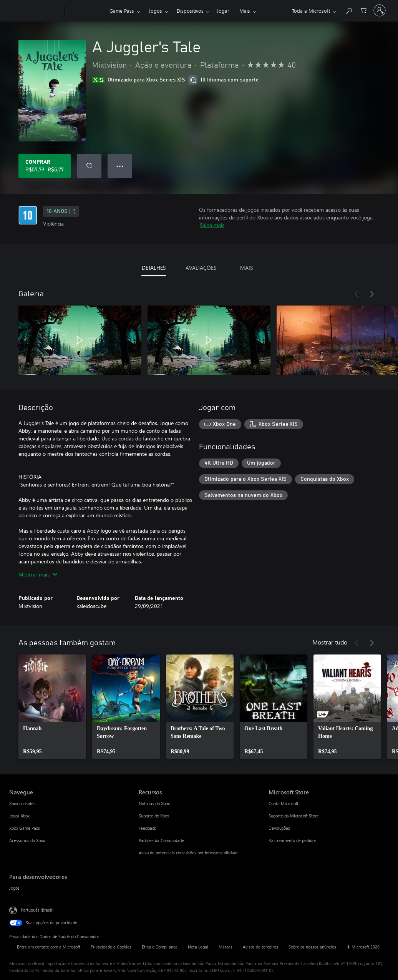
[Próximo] (372, 294)
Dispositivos (190, 11)
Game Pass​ (122, 11)
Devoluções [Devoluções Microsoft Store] (279, 828)
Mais (245, 11)
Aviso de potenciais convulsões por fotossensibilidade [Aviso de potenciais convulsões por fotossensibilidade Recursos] (189, 853)
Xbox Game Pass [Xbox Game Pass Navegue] (25, 828)
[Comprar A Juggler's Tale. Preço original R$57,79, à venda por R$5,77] (45, 166)
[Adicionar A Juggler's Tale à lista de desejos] (89, 166)
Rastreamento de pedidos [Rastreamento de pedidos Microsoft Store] (293, 840)
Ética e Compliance (160, 947)
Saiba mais (212, 225)
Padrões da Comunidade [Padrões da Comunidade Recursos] (161, 840)
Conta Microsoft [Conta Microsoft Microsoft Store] (284, 803)
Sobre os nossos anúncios (312, 947)
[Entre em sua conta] (380, 10)
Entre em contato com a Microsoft (49, 947)
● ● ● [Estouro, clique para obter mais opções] (120, 166)
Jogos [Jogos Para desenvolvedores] (14, 888)
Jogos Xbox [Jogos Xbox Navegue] (19, 816)
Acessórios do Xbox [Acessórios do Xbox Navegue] (27, 840)
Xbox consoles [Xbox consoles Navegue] (22, 803)
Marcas (226, 947)
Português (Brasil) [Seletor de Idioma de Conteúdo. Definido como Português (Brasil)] (37, 910)
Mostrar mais (38, 574)
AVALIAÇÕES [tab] (201, 268)
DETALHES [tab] (154, 268)
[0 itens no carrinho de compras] (363, 10)
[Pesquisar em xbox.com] (348, 10)
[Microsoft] (36, 11)
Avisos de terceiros (260, 947)
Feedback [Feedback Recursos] (147, 828)
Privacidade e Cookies (111, 947)
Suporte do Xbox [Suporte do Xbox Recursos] (154, 816)
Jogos (155, 11)
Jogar (223, 11)
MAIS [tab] (246, 268)
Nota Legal (198, 947)
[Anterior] (357, 294)
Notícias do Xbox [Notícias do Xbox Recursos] (154, 803)
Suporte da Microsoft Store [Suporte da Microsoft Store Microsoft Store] (294, 816)
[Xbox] (86, 11)
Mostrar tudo (330, 642)
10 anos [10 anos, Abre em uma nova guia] (61, 211)
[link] (52, 707)
